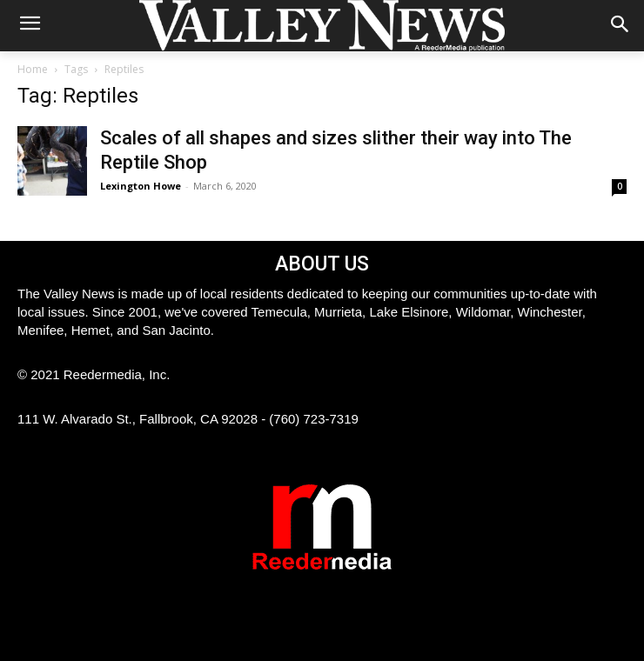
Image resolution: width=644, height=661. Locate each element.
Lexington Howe (141, 186)
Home (33, 69)
